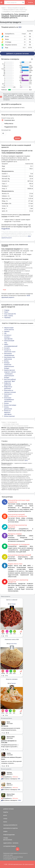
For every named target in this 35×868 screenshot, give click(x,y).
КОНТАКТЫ (15, 843)
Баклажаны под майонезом (9, 358)
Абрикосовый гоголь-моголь (9, 329)
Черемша (7, 317)
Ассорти (7, 348)
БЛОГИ (5, 815)
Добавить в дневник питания (17, 54)
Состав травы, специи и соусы (11, 424)
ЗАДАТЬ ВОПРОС (8, 843)
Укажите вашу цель (8, 118)
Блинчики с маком (8, 395)
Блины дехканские (8, 408)
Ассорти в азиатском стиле (10, 351)
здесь (26, 460)
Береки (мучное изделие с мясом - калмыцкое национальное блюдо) (10, 374)
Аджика (7, 331)
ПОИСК (5, 822)
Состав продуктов (12, 422)
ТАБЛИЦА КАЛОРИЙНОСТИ (10, 825)
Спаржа (7, 310)
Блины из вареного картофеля (8, 412)
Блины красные (9, 416)
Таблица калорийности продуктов (16, 8)
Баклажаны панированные (9, 354)
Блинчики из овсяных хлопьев (10, 391)
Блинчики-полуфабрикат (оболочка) (9, 400)
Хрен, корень (9, 316)
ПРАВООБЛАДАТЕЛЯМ (9, 835)
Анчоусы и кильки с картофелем (8, 337)
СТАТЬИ (5, 819)
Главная (3, 8)
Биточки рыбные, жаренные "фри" (10, 380)
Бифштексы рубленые (8, 388)
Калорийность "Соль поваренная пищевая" (15, 11)
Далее (17, 138)
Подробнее (6, 229)
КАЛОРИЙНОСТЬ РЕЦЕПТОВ (10, 828)
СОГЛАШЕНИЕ (7, 846)
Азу (5, 333)
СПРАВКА (6, 838)
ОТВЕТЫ (5, 831)
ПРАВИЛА (13, 846)
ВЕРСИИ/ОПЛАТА (8, 840)
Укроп (6, 312)
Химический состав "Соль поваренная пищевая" (16, 426)
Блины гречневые (10, 405)
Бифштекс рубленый (8, 384)
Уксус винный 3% (10, 314)
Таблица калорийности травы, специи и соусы (15, 10)
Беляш (6, 361)
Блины (6, 403)
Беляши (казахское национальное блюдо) (9, 365)
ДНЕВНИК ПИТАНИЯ (8, 809)
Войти (31, 2)
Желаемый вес (6, 130)
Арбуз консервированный (11, 345)
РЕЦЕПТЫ (6, 812)
